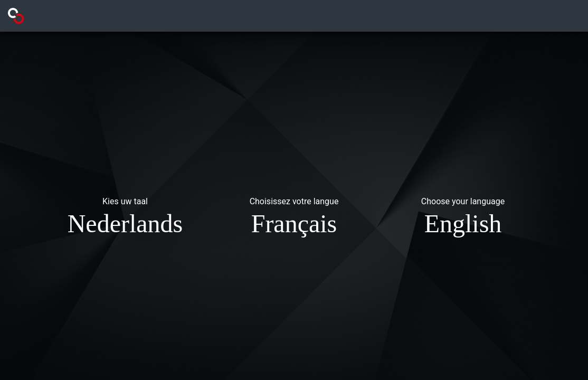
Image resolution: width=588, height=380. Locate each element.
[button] (125, 218)
